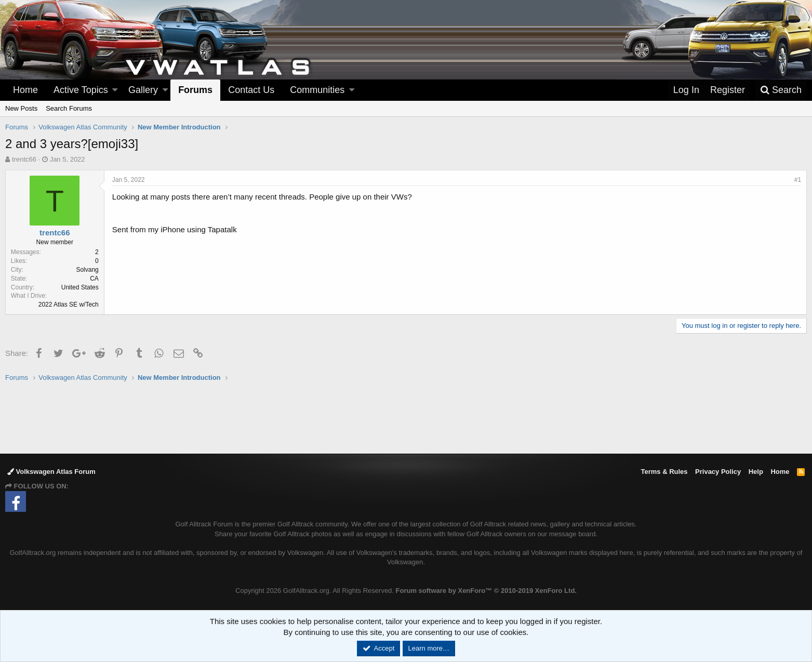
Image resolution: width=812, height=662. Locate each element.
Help (756, 472)
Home (25, 90)
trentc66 (24, 159)
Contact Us (251, 90)
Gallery (143, 90)
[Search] (781, 90)
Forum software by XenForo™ (486, 591)
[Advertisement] (406, 417)
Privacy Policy (718, 472)
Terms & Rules (664, 472)
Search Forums (69, 108)
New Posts (21, 108)
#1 (798, 180)
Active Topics (81, 90)
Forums (195, 90)
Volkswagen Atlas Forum (51, 472)
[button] (115, 90)
